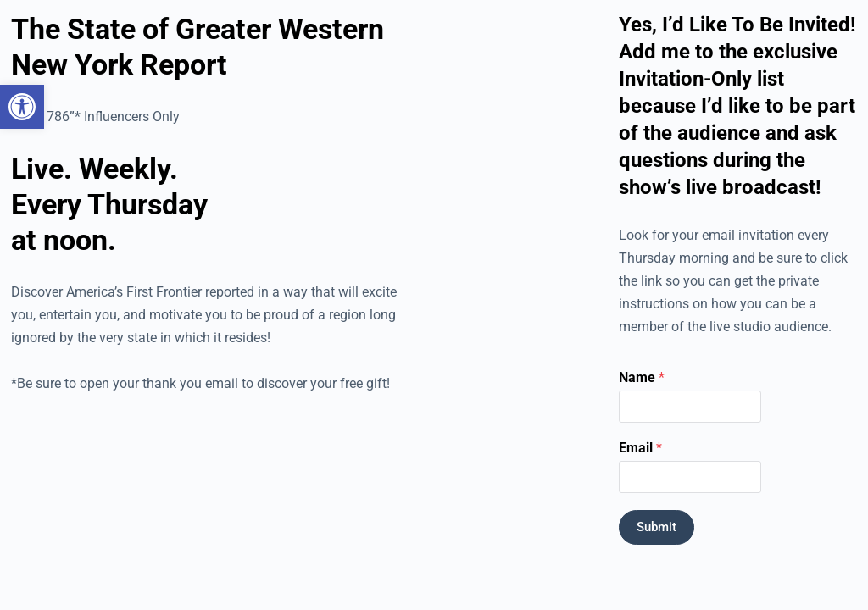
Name (642, 377)
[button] (22, 107)
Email (640, 448)
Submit (657, 527)
